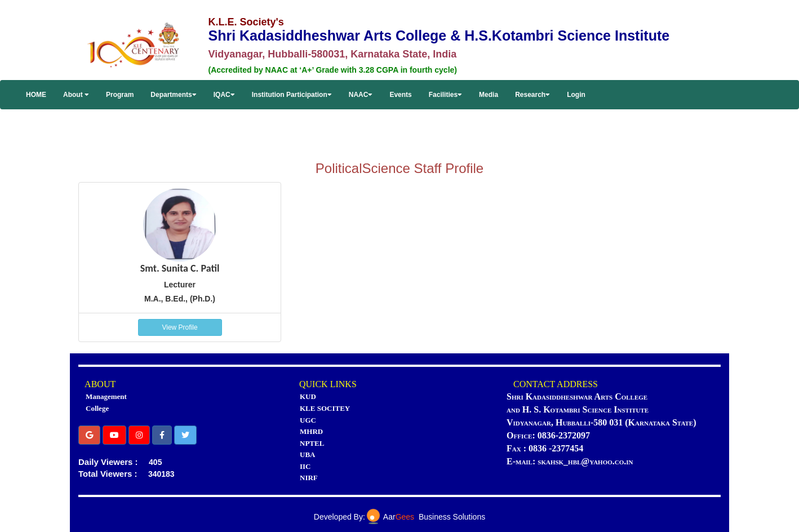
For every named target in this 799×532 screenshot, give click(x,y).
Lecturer (180, 285)
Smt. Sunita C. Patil (180, 268)
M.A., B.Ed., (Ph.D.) (180, 299)
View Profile (179, 327)
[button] (89, 435)
